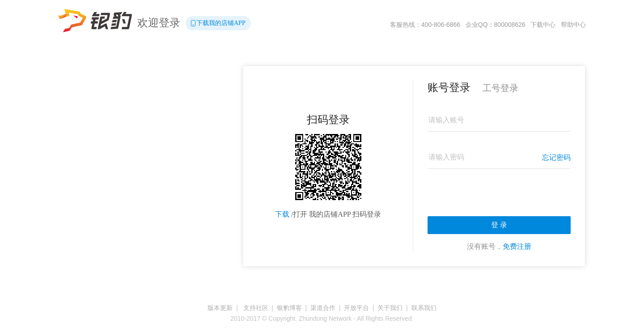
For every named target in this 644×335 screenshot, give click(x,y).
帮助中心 (573, 25)
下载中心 (543, 25)
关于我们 (390, 308)
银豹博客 (289, 308)
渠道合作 (323, 308)
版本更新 (220, 308)
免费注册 (517, 246)
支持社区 (256, 308)
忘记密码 (556, 157)
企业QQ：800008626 (496, 25)
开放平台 (356, 308)
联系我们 (424, 308)
